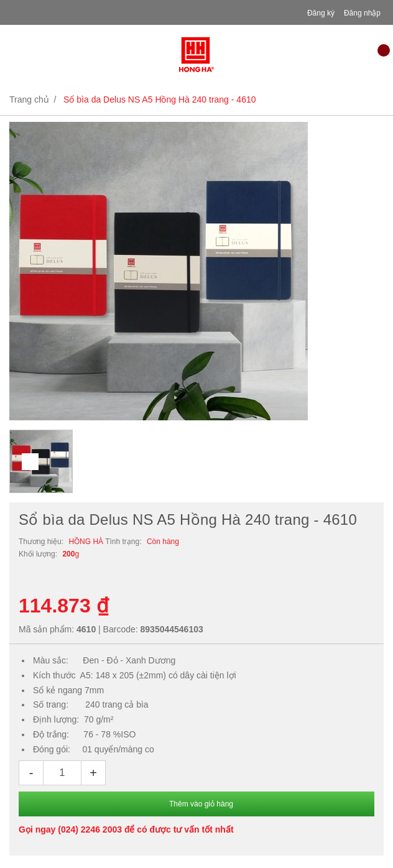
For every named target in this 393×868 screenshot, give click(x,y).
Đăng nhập (362, 13)
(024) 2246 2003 (90, 829)
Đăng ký (321, 13)
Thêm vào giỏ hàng (201, 804)
